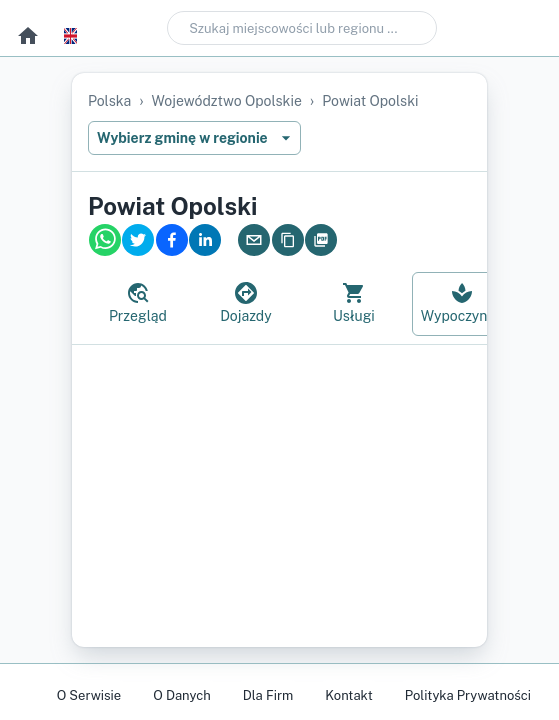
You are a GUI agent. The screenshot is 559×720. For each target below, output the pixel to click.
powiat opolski (370, 101)
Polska (109, 101)
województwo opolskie (227, 101)
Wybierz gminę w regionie (194, 138)
